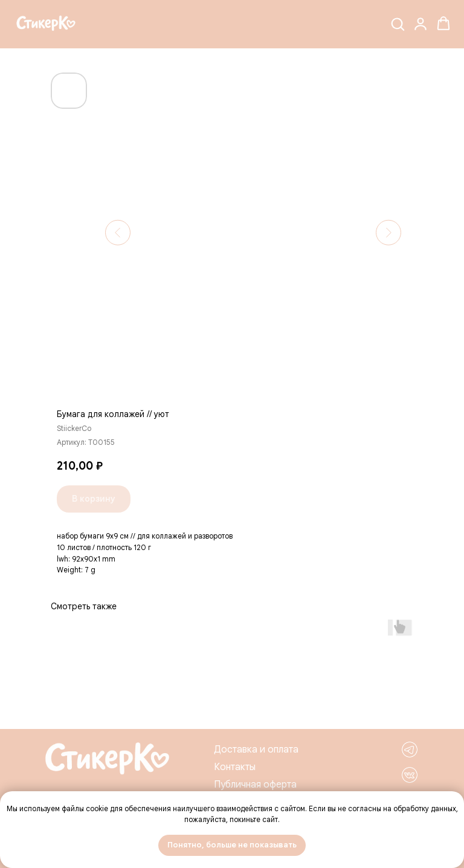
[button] (398, 24)
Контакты (235, 767)
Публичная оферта (255, 785)
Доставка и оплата (256, 750)
